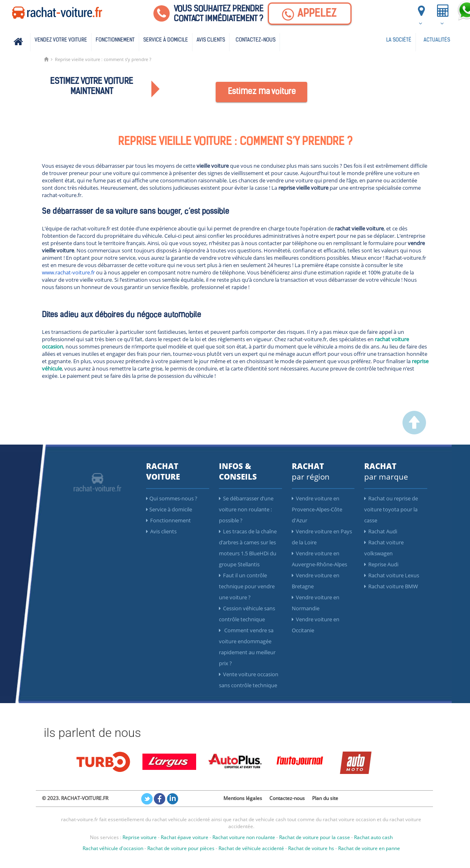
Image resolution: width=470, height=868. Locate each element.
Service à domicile (166, 40)
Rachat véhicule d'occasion (113, 848)
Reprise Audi (381, 564)
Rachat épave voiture (185, 837)
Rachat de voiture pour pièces (181, 848)
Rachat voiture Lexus (392, 575)
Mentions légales (243, 798)
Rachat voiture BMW (391, 586)
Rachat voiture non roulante (244, 837)
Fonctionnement (115, 40)
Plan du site (325, 798)
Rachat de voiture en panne (369, 848)
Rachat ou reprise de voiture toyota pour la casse (391, 509)
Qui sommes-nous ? (172, 498)
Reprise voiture (140, 837)
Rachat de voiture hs (311, 848)
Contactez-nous (256, 40)
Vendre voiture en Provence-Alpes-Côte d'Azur (317, 509)
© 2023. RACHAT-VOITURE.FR (75, 798)
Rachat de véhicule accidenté (251, 848)
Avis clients (211, 40)
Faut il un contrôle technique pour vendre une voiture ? (247, 586)
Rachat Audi (381, 531)
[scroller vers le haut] (414, 432)
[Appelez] (310, 14)
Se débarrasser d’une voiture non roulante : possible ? (246, 509)
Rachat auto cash (373, 837)
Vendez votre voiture (61, 40)
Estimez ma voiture (262, 92)
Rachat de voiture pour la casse (315, 837)
